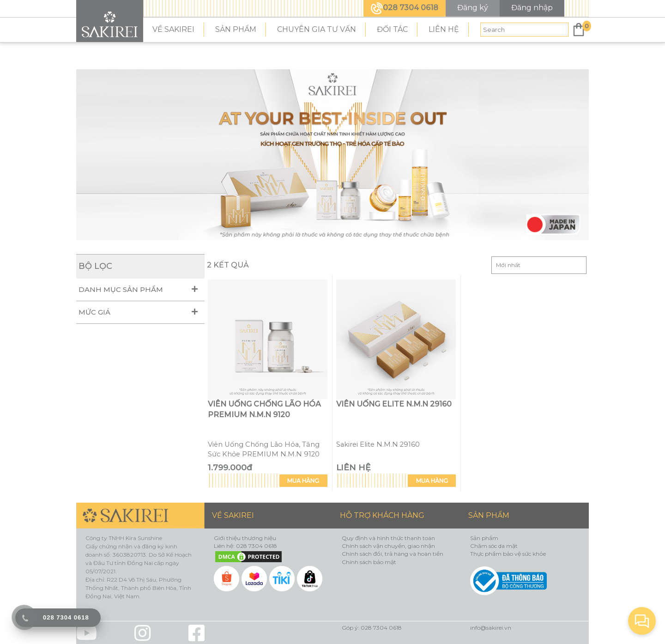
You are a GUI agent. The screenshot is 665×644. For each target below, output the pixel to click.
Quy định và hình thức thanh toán (388, 538)
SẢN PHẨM (236, 29)
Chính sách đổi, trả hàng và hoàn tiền (393, 554)
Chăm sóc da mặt (494, 546)
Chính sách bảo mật (369, 562)
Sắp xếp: (539, 265)
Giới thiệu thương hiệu (245, 538)
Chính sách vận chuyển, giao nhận (388, 546)
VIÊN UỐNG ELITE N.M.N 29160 (394, 404)
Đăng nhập (532, 8)
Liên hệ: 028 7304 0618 (245, 546)
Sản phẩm (484, 538)
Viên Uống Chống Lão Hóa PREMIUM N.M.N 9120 (264, 409)
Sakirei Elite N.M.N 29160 (378, 444)
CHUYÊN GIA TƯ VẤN (317, 29)
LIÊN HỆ (444, 29)
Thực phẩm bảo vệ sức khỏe (508, 554)
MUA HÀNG (303, 481)
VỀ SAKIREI (173, 29)
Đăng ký (473, 8)
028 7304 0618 (405, 8)
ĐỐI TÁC (392, 29)
